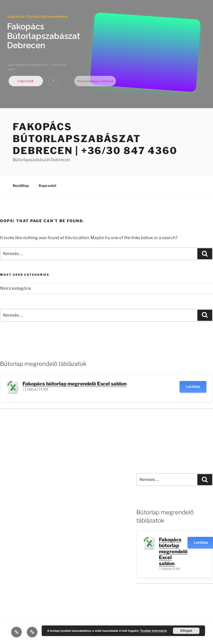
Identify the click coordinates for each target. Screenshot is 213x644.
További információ (153, 631)
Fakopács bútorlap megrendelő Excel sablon (75, 384)
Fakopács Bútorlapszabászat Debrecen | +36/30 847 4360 (95, 139)
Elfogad (186, 631)
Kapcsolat (48, 185)
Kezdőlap (21, 185)
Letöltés (193, 387)
